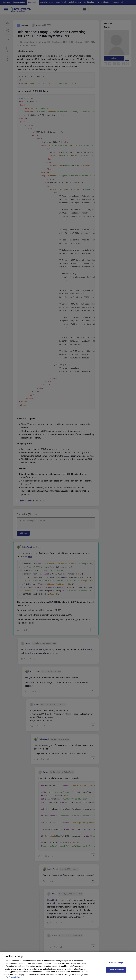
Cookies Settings (116, 965)
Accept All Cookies (116, 972)
